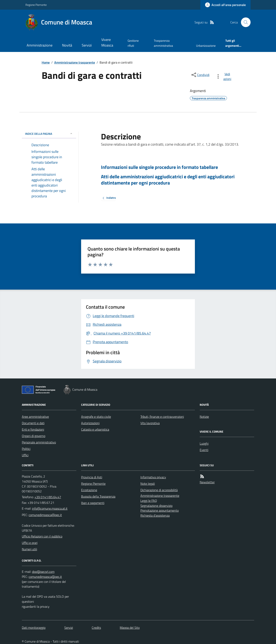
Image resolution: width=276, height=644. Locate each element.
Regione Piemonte (36, 5)
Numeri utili (29, 549)
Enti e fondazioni (33, 429)
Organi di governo (34, 436)
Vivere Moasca (107, 42)
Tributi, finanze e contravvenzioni (162, 417)
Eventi (204, 450)
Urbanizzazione (206, 46)
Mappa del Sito (130, 628)
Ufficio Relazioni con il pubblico (42, 536)
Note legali (148, 484)
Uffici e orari (30, 543)
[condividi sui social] (200, 75)
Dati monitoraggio (34, 628)
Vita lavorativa (150, 423)
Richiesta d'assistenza (155, 515)
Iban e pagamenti (93, 503)
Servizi (87, 45)
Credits (96, 628)
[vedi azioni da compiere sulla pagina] (224, 76)
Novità (67, 45)
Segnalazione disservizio (156, 506)
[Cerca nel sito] (244, 22)
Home (46, 62)
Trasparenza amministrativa (163, 43)
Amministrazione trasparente (75, 62)
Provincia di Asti (92, 477)
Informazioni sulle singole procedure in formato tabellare (159, 167)
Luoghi (204, 443)
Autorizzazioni (90, 423)
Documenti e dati (33, 423)
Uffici (25, 455)
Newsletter (207, 482)
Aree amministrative (35, 417)
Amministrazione (40, 45)
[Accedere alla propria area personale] (225, 5)
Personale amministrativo (39, 442)
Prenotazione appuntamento (160, 510)
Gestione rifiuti (133, 43)
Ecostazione (89, 490)
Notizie (204, 417)
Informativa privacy (153, 477)
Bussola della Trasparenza (98, 496)
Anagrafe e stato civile (96, 417)
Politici (26, 449)
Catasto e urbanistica (95, 429)
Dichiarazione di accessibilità (159, 490)
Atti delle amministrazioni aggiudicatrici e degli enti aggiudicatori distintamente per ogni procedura (168, 180)
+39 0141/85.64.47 (48, 497)
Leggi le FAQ (149, 501)
